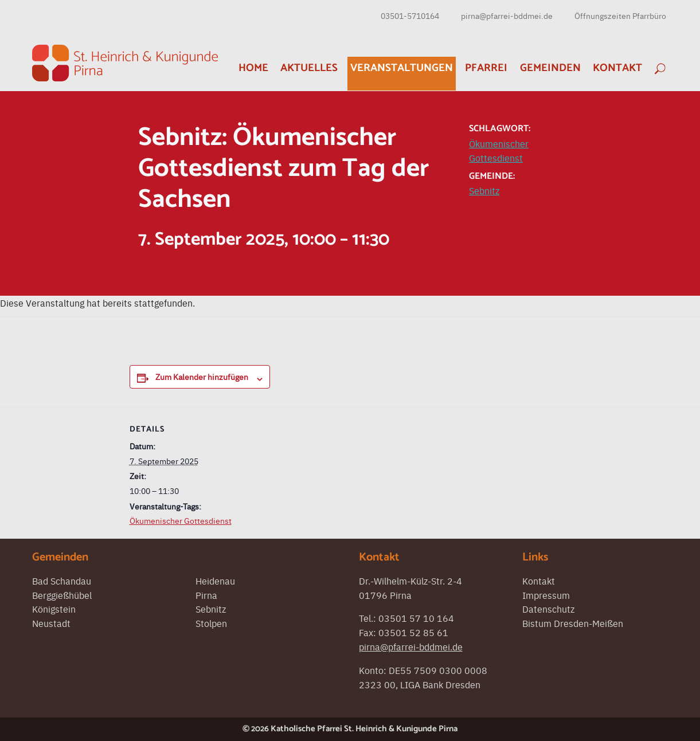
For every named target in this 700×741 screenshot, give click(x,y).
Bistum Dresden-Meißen (573, 623)
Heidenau (215, 581)
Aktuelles (309, 68)
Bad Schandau (62, 581)
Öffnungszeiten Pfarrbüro (620, 15)
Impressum (546, 595)
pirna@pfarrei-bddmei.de (507, 15)
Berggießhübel (62, 595)
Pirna (206, 595)
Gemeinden (550, 68)
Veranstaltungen (402, 68)
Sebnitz (484, 190)
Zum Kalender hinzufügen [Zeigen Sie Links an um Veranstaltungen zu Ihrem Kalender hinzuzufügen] (202, 377)
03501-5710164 (410, 15)
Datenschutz (548, 609)
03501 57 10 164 (416, 618)
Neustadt (51, 623)
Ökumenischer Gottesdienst (181, 520)
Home (253, 68)
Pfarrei (486, 68)
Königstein (54, 609)
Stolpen (211, 623)
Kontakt (617, 68)
